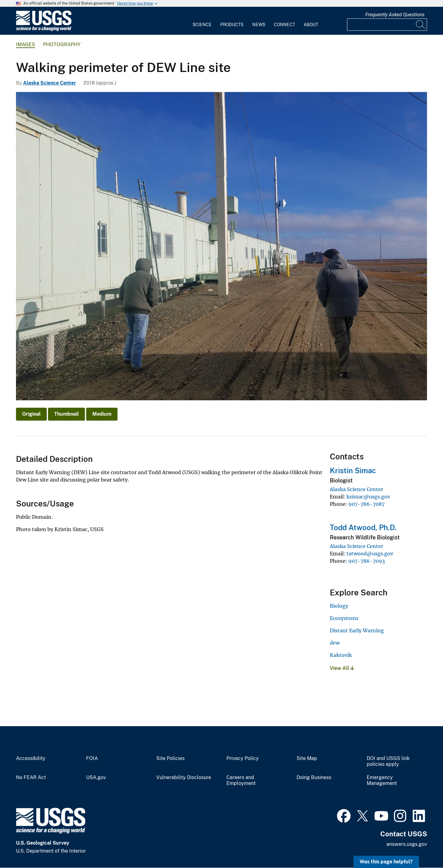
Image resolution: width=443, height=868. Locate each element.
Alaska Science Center (50, 83)
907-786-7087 (366, 504)
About (311, 25)
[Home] (44, 30)
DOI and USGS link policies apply (388, 761)
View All (342, 668)
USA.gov (96, 778)
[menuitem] (202, 21)
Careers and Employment (241, 780)
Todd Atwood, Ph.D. (363, 527)
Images (26, 44)
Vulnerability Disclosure (184, 778)
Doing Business (314, 778)
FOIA (92, 758)
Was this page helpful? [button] (386, 862)
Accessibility (31, 758)
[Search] (421, 25)
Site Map (307, 758)
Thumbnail (66, 414)
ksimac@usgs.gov (368, 497)
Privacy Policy (243, 758)
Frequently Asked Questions (395, 15)
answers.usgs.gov (407, 844)
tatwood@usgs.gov (370, 554)
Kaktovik (341, 655)
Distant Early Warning (357, 630)
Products (232, 25)
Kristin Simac (353, 470)
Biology (339, 606)
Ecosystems (344, 618)
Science (202, 25)
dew (335, 643)
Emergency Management (382, 780)
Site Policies (170, 758)
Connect (284, 25)
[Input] (387, 25)
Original (31, 414)
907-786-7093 (367, 561)
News (259, 25)
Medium (102, 414)
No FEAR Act (31, 778)
